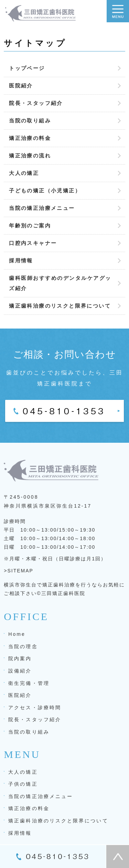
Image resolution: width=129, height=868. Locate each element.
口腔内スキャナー (33, 243)
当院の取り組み (30, 121)
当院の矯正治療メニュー (42, 208)
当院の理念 (23, 646)
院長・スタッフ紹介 (36, 103)
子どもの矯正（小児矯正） (45, 191)
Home (17, 634)
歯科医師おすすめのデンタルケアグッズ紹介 (60, 283)
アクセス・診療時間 (35, 708)
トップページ (27, 68)
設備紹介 (20, 671)
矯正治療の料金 (30, 138)
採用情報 (21, 260)
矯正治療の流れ (30, 156)
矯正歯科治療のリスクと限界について (60, 306)
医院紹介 (21, 86)
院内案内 (20, 658)
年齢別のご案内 (30, 225)
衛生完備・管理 (29, 683)
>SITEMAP (19, 571)
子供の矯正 (23, 784)
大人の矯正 (24, 173)
